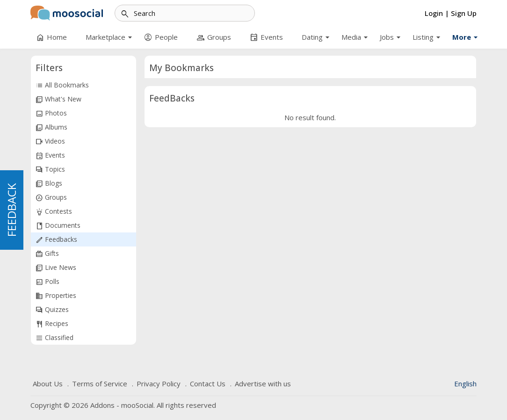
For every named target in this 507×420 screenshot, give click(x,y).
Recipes (52, 324)
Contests (54, 212)
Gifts (47, 254)
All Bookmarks (62, 85)
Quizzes (52, 310)
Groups (51, 198)
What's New (58, 99)
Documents (58, 226)
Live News (56, 268)
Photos (51, 113)
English (465, 384)
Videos (50, 141)
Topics (50, 170)
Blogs (49, 184)
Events (50, 156)
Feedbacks (56, 240)
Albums (51, 127)
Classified (54, 338)
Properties (56, 296)
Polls (47, 282)
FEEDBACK (11, 210)
